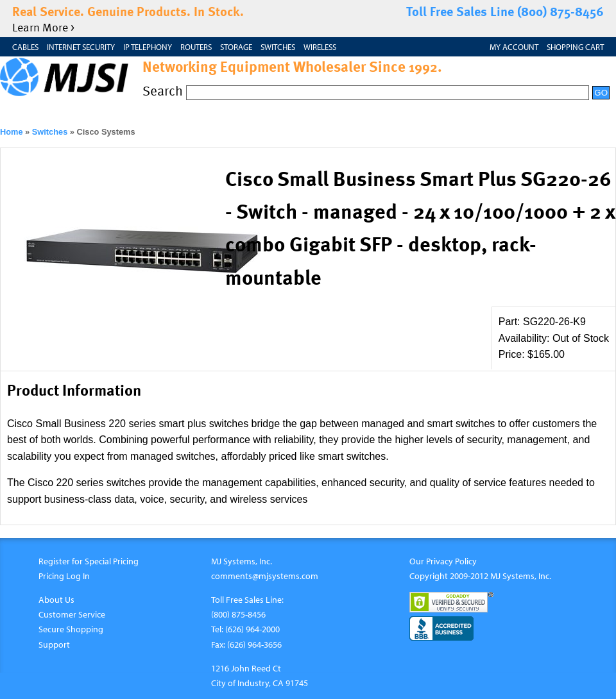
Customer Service (72, 614)
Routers (196, 47)
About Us (56, 599)
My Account (514, 47)
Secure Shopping (71, 629)
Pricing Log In (64, 576)
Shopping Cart (575, 47)
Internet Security (81, 47)
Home (12, 132)
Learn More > (43, 27)
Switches (278, 47)
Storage (236, 47)
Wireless (320, 47)
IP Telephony (148, 47)
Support (54, 644)
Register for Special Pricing (89, 561)
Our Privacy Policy (443, 561)
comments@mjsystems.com (265, 576)
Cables (25, 47)
